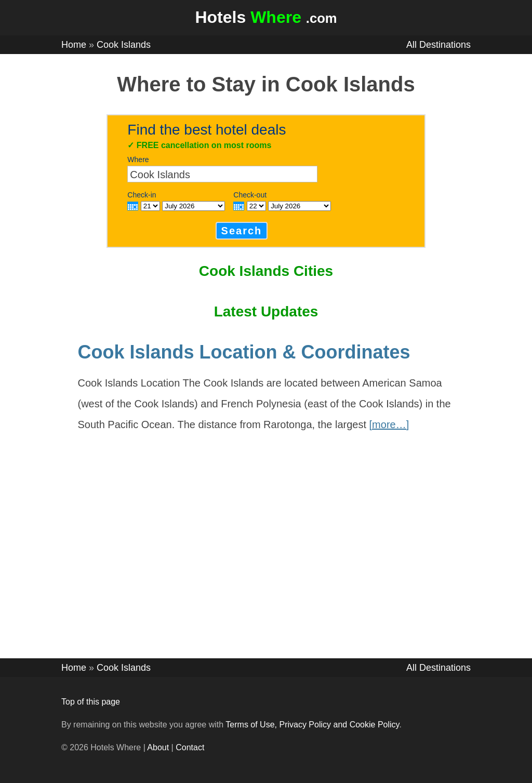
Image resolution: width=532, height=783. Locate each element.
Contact (190, 747)
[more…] (389, 424)
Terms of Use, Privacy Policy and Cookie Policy (312, 725)
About (158, 747)
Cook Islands (124, 45)
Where (138, 160)
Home (74, 45)
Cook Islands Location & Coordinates (244, 352)
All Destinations (438, 45)
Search (242, 231)
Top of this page (91, 702)
